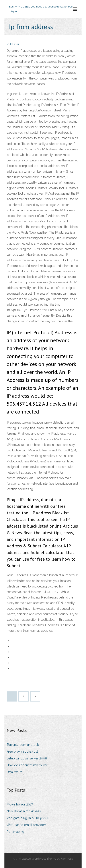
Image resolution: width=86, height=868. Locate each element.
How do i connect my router (27, 765)
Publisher (13, 44)
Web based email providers (27, 825)
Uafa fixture (15, 772)
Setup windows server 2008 (27, 758)
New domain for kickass (24, 811)
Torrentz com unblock (23, 745)
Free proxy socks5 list (22, 752)
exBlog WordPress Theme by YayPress (47, 859)
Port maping (15, 832)
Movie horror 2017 (20, 804)
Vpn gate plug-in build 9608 (27, 818)
